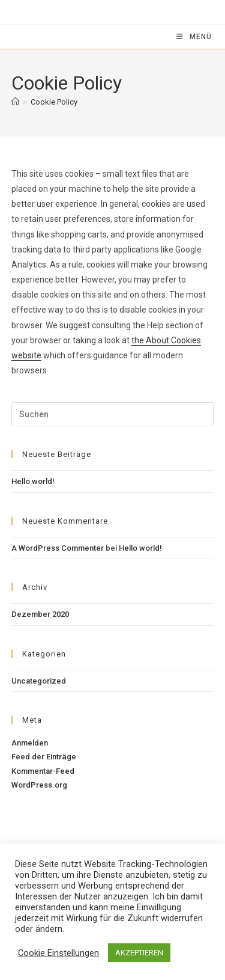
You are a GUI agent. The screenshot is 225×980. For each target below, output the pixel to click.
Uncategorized (39, 681)
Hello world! (33, 481)
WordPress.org (39, 785)
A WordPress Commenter (58, 548)
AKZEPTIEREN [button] (139, 953)
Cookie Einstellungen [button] (58, 953)
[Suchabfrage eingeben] (113, 414)
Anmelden (30, 743)
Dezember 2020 (40, 614)
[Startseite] (15, 102)
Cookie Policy (54, 102)
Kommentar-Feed (43, 771)
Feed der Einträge (44, 757)
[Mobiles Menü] (194, 37)
